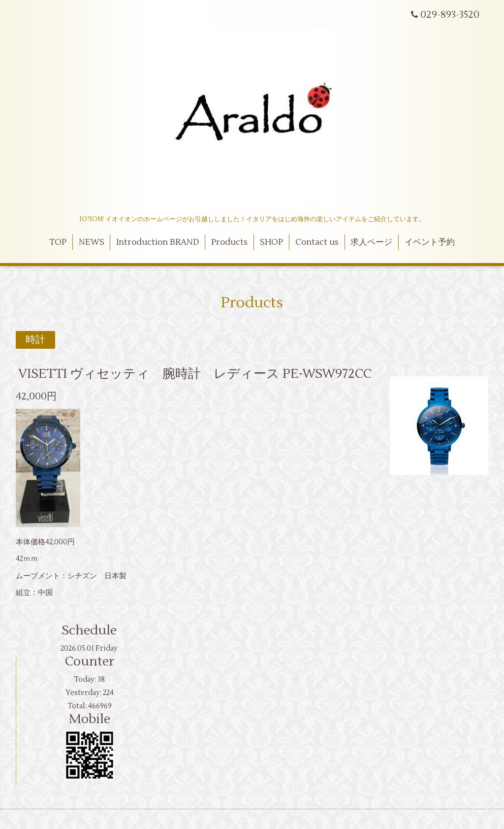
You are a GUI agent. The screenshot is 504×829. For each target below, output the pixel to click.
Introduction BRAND (157, 242)
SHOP (271, 242)
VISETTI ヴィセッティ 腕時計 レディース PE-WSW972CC (195, 374)
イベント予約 (430, 242)
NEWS (92, 242)
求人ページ (371, 242)
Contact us (317, 242)
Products (229, 242)
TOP (58, 242)
